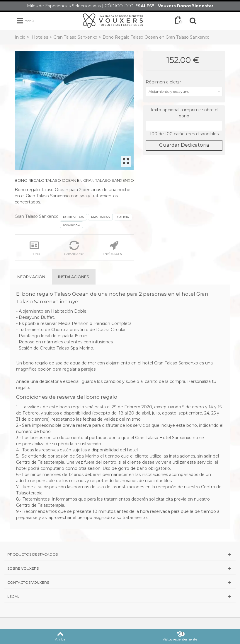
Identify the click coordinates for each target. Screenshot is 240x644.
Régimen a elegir (164, 82)
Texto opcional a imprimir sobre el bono (184, 113)
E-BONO (34, 248)
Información (31, 277)
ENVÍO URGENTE (114, 248)
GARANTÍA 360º (74, 248)
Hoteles (40, 37)
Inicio (20, 37)
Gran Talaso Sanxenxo (75, 37)
